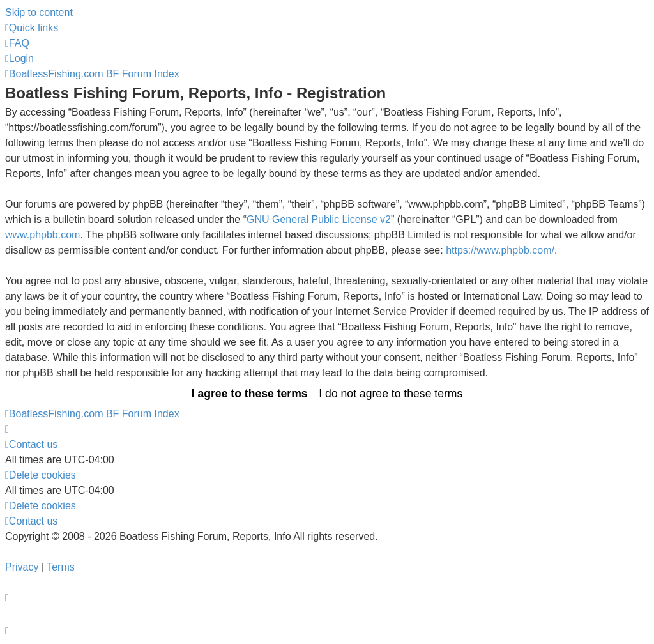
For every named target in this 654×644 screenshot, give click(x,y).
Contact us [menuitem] (31, 444)
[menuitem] (17, 43)
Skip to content (39, 12)
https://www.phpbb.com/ (500, 250)
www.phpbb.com (42, 235)
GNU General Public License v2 (319, 219)
